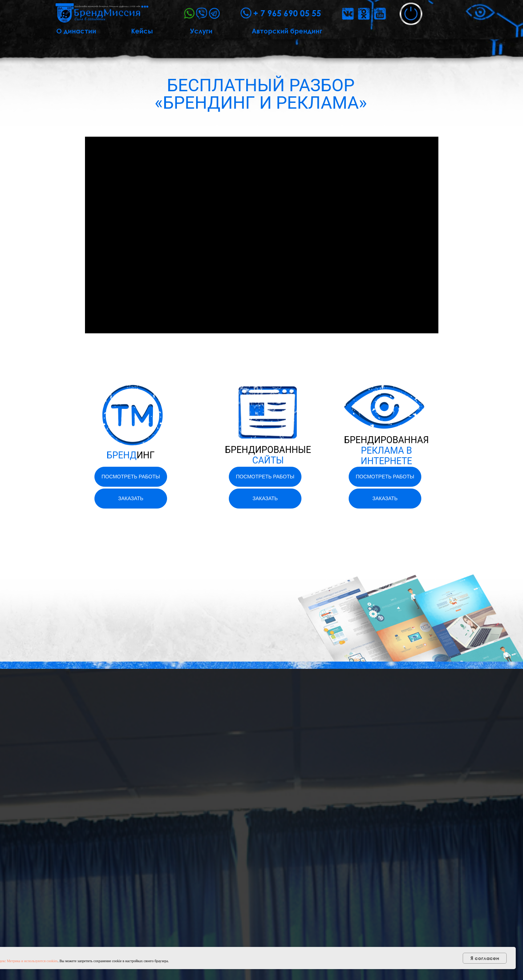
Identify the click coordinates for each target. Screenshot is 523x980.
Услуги (201, 31)
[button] (411, 14)
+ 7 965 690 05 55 (287, 13)
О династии (76, 31)
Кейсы (142, 31)
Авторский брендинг (287, 31)
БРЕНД (130, 455)
